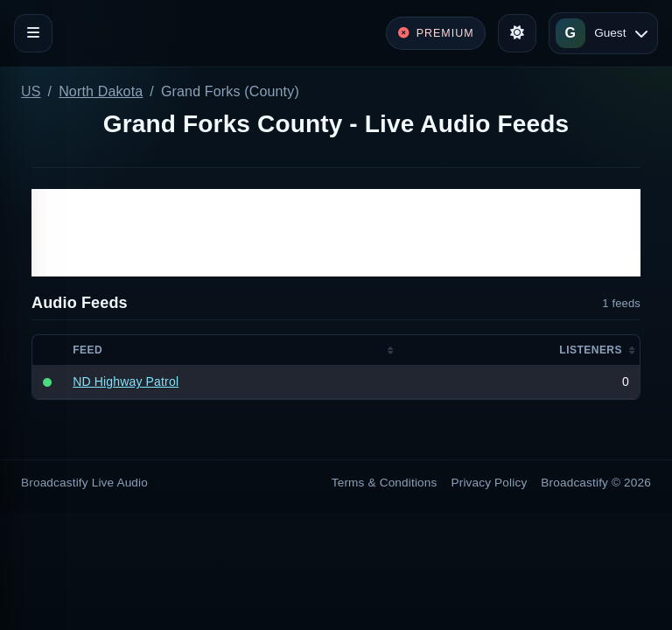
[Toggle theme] (517, 33)
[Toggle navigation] (33, 33)
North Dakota (101, 91)
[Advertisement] (336, 233)
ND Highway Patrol (126, 381)
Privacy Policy (490, 483)
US (31, 91)
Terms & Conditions (385, 483)
